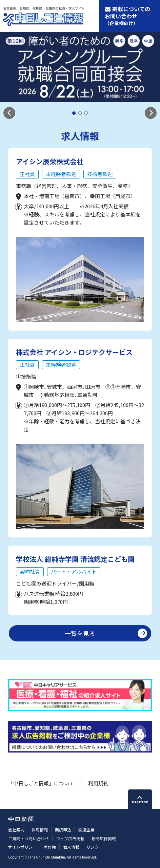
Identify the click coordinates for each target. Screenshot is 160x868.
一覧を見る (80, 633)
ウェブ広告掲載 (70, 838)
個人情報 (71, 847)
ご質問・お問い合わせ (28, 838)
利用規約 (98, 783)
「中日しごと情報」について (41, 783)
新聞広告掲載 (104, 838)
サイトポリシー (22, 847)
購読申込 (63, 830)
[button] (9, 113)
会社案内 (16, 830)
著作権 (50, 847)
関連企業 (86, 830)
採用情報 (40, 830)
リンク (93, 847)
